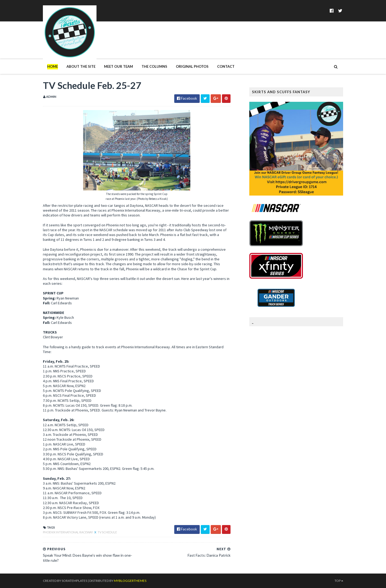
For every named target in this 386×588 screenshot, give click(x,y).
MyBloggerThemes (130, 581)
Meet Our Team (118, 66)
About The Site (81, 66)
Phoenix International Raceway (68, 532)
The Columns (154, 66)
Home (53, 66)
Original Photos (192, 66)
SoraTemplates (74, 581)
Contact (226, 66)
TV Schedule (107, 532)
